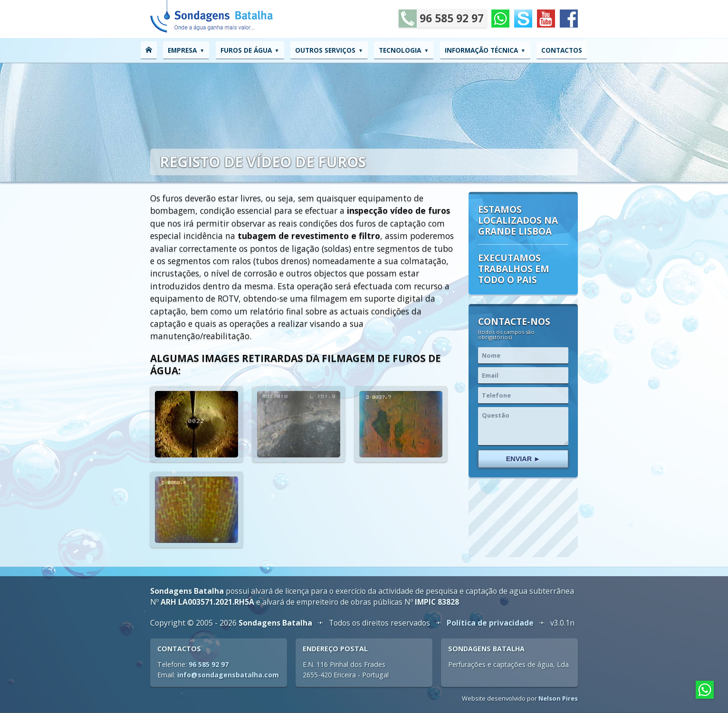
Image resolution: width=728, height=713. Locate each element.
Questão (523, 426)
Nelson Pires (558, 698)
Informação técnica (481, 50)
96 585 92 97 (441, 19)
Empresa (182, 50)
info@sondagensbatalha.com (228, 675)
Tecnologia (400, 50)
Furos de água (246, 50)
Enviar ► (523, 459)
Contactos (562, 50)
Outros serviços (325, 50)
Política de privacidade (490, 623)
